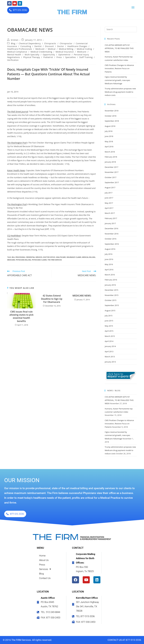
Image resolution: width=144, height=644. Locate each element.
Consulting (26, 46)
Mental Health (14, 55)
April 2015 (109, 331)
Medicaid (40, 49)
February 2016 (111, 280)
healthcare (61, 257)
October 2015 (111, 300)
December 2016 (112, 228)
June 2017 (109, 198)
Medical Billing (66, 49)
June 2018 (109, 136)
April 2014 (109, 341)
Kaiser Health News (16, 170)
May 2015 (109, 326)
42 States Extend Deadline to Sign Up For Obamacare (52, 299)
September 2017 (112, 182)
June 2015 (109, 321)
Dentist (38, 46)
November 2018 (112, 111)
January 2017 (110, 223)
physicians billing (23, 260)
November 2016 (112, 234)
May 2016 (109, 264)
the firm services (55, 260)
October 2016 (111, 239)
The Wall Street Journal (18, 112)
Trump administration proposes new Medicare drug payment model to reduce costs (120, 92)
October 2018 (111, 116)
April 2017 (109, 208)
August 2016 (110, 249)
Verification (13, 60)
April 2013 (109, 351)
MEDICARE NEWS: (82, 296)
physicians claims (39, 260)
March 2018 (110, 152)
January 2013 (110, 362)
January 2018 (110, 162)
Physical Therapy (32, 57)
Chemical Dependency (30, 43)
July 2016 (109, 254)
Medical (52, 49)
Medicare (82, 52)
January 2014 (110, 346)
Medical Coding (84, 49)
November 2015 (112, 295)
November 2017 (112, 172)
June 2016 (109, 259)
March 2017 (110, 213)
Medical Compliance (17, 52)
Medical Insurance (65, 52)
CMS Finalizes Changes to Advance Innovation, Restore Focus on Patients (119, 68)
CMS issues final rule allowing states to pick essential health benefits (21, 316)
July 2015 (109, 316)
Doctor (61, 46)
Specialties (71, 57)
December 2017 (112, 167)
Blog (13, 43)
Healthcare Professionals (20, 49)
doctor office (49, 257)
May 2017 (109, 203)
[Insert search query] (121, 29)
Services (45, 569)
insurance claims (74, 257)
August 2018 (110, 126)
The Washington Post (17, 143)
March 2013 (110, 357)
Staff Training (86, 57)
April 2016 (109, 270)
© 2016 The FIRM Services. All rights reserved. (27, 640)
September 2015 (112, 305)
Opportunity (49, 55)
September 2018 (112, 121)
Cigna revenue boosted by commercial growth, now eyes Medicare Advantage (117, 80)
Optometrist (64, 55)
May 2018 (109, 141)
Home (42, 556)
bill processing (18, 257)
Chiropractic (50, 43)
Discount (49, 46)
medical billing (89, 257)
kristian (15, 40)
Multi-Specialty (32, 55)
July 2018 (109, 131)
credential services (34, 257)
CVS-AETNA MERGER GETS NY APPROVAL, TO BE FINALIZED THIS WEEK (119, 48)
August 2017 (110, 187)
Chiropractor (66, 43)
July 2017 (109, 193)
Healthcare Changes (77, 46)
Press (59, 57)
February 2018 (111, 157)
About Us (44, 560)
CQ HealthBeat (14, 236)
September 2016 (112, 244)
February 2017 (111, 218)
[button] (133, 7)
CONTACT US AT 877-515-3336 (124, 640)
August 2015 (110, 311)
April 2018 (109, 147)
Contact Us (45, 578)
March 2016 (110, 275)
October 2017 (111, 177)
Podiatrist (48, 57)
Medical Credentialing (41, 52)
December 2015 (112, 290)
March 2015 (110, 336)
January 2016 (110, 285)
